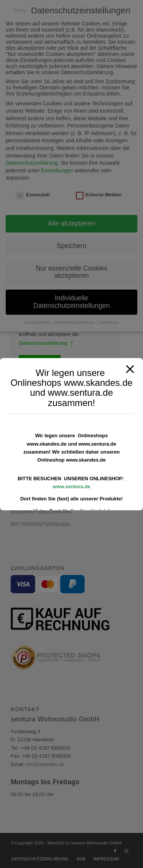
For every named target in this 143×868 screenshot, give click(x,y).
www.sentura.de (71, 487)
